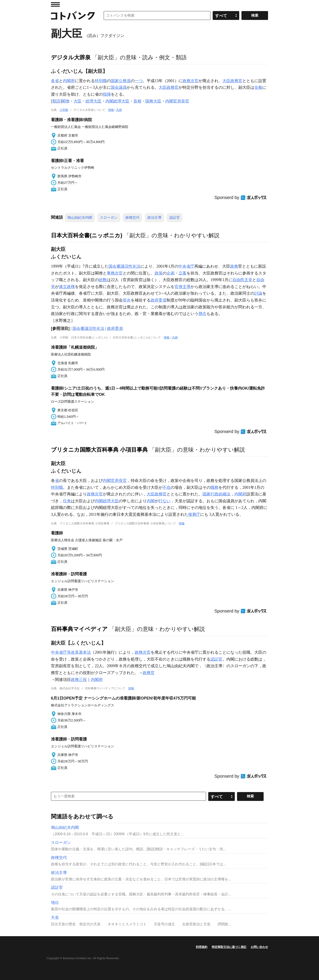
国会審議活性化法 (124, 266)
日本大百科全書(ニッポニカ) (87, 235)
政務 (234, 266)
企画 (171, 273)
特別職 (101, 81)
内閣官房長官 (177, 101)
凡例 (119, 110)
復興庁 (194, 514)
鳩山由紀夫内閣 (80, 217)
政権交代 (132, 217)
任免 (67, 501)
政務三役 (79, 680)
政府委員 (159, 300)
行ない (165, 501)
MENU (55, 4)
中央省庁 (186, 266)
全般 (258, 87)
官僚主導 (183, 287)
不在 (167, 487)
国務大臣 (153, 101)
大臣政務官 (232, 81)
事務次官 (115, 273)
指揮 (107, 94)
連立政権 (67, 287)
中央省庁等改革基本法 (71, 652)
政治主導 (154, 217)
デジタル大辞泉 (71, 57)
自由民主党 (242, 280)
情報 (111, 110)
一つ (139, 81)
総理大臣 (93, 101)
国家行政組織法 (216, 494)
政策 (159, 273)
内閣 (151, 501)
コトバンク (73, 15)
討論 (258, 293)
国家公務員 (121, 81)
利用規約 (202, 947)
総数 (103, 280)
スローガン (109, 217)
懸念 (202, 314)
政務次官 (191, 81)
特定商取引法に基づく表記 (229, 947)
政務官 (173, 87)
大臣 (163, 87)
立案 (183, 273)
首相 (137, 101)
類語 (56, 101)
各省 (55, 81)
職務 (214, 487)
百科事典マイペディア (79, 629)
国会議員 (119, 87)
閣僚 (66, 101)
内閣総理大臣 (117, 101)
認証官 (175, 217)
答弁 (127, 300)
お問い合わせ (259, 947)
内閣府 (69, 81)
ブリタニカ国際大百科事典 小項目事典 (99, 450)
